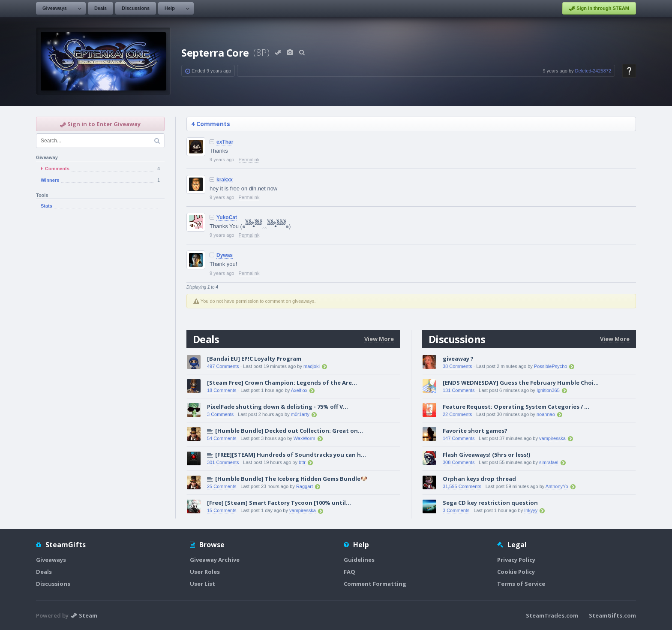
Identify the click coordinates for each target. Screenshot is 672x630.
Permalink (249, 160)
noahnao (546, 414)
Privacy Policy (516, 560)
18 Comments (222, 390)
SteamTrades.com (552, 615)
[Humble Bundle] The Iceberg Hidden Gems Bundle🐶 (291, 479)
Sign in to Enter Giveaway (100, 124)
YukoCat (227, 217)
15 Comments (222, 510)
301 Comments (223, 462)
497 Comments (223, 366)
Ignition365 (548, 390)
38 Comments (457, 366)
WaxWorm (304, 438)
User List (202, 584)
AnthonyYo (557, 486)
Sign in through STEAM (599, 9)
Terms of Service (521, 584)
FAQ (349, 572)
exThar (225, 142)
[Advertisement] (100, 355)
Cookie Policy (516, 572)
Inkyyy (531, 510)
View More (379, 339)
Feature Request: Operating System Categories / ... (516, 407)
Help (170, 8)
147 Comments (459, 438)
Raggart (304, 486)
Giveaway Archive (215, 560)
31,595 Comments (462, 486)
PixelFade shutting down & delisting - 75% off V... (277, 407)
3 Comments (220, 414)
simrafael (549, 462)
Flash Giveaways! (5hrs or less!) (486, 455)
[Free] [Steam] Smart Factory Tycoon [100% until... (279, 503)
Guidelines (359, 560)
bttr (302, 462)
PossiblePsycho (551, 366)
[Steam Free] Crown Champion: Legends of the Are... (282, 383)
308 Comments (459, 462)
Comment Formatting (375, 584)
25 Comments (222, 486)
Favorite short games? (475, 431)
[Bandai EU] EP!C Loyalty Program (254, 359)
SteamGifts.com (612, 615)
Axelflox (299, 390)
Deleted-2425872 (593, 71)
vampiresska (303, 510)
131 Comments (459, 390)
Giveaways (55, 8)
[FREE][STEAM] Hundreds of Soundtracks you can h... (291, 455)
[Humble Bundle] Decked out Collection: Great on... (289, 431)
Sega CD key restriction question (490, 503)
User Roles (205, 572)
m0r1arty (300, 414)
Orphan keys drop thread (479, 479)
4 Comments (211, 124)
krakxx (225, 180)
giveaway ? (458, 359)
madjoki (312, 366)
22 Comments (457, 414)
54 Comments (222, 438)
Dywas (225, 255)
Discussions (136, 8)
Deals (100, 8)
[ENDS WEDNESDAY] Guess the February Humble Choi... (521, 383)
